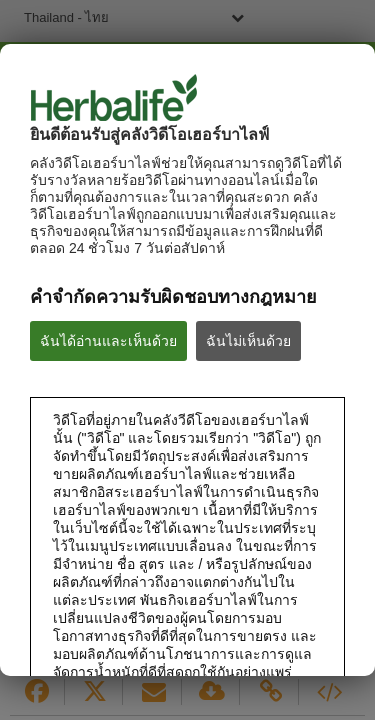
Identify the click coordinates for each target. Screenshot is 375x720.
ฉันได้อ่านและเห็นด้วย (108, 341)
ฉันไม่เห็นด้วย (248, 341)
